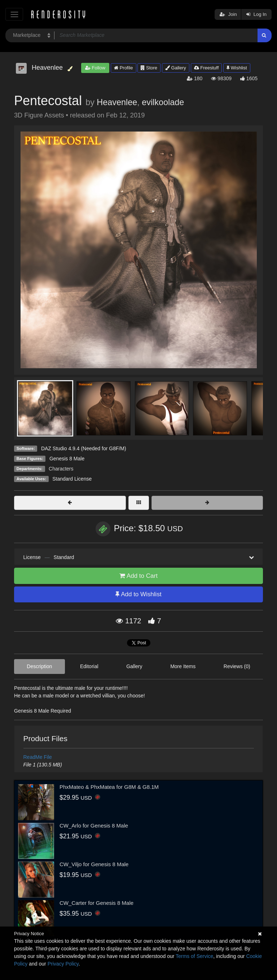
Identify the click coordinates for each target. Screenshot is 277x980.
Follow (95, 68)
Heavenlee (117, 102)
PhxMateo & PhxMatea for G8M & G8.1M (109, 787)
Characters (61, 469)
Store (149, 68)
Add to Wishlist (138, 594)
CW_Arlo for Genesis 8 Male (94, 826)
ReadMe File (38, 757)
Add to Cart (138, 576)
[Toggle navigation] (14, 14)
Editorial (89, 666)
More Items (183, 666)
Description (39, 666)
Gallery (176, 68)
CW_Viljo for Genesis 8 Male (94, 864)
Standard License (72, 479)
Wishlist (237, 68)
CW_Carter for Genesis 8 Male (96, 903)
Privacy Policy (63, 964)
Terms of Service (194, 956)
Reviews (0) (237, 666)
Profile (123, 68)
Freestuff (206, 68)
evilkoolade (163, 102)
